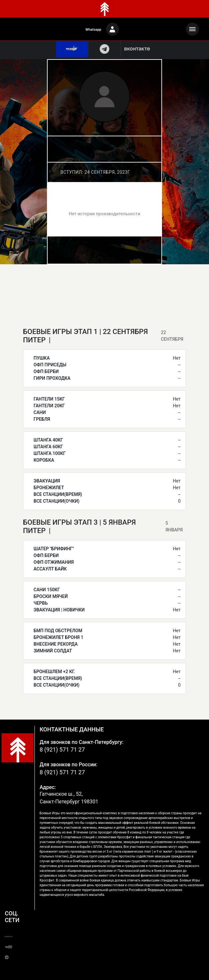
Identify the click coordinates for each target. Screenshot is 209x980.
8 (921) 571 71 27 (62, 749)
